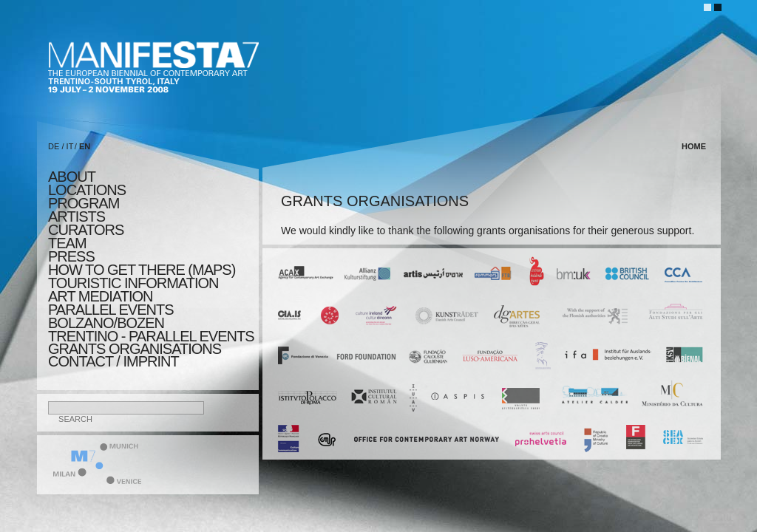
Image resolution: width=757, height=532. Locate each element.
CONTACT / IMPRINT (113, 361)
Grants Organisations (135, 349)
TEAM (67, 243)
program (84, 203)
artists (77, 216)
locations (87, 190)
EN (85, 146)
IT (70, 146)
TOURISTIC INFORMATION (133, 283)
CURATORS (86, 230)
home (694, 146)
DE (54, 146)
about (72, 177)
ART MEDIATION (100, 296)
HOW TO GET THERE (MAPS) (142, 270)
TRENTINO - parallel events (151, 336)
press (71, 256)
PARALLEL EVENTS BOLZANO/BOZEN (111, 316)
